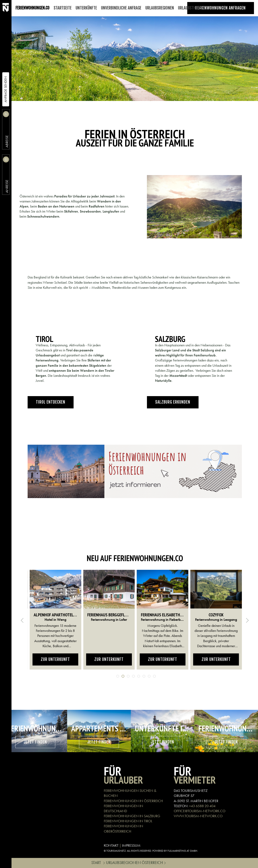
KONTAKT (111, 845)
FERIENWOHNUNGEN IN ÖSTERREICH (133, 801)
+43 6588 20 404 (202, 806)
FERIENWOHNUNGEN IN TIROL (128, 821)
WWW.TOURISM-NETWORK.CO (198, 816)
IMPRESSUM (131, 845)
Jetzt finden (35, 742)
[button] (22, 620)
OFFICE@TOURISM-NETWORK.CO (200, 811)
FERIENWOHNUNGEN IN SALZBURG (132, 816)
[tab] (118, 676)
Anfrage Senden (6, 89)
